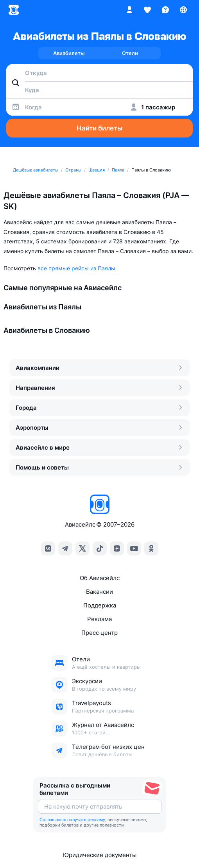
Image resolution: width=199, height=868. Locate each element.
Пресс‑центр (99, 633)
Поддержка (100, 605)
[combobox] (99, 73)
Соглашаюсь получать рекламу (72, 820)
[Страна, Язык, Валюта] (183, 10)
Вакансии (99, 592)
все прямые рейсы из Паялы (76, 268)
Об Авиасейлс (100, 578)
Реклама (99, 619)
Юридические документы (100, 855)
